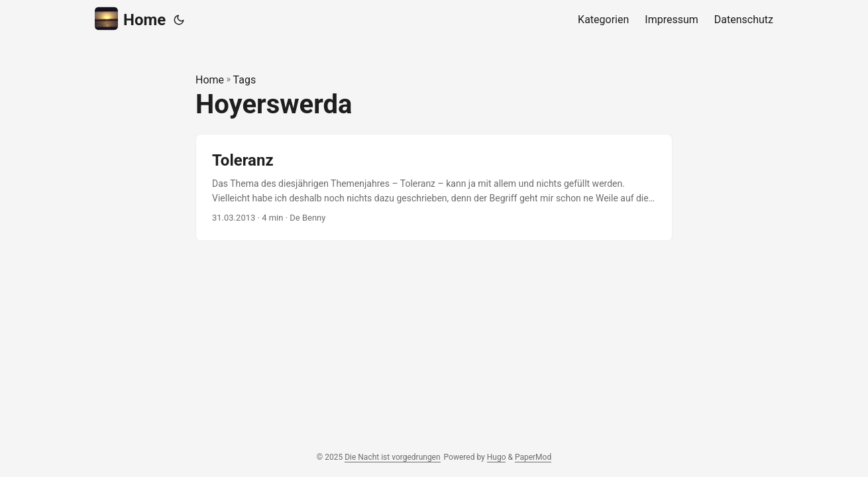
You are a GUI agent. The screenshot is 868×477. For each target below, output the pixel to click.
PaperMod (533, 457)
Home (130, 19)
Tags (245, 80)
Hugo (497, 457)
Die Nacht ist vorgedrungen (392, 457)
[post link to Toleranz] (434, 188)
